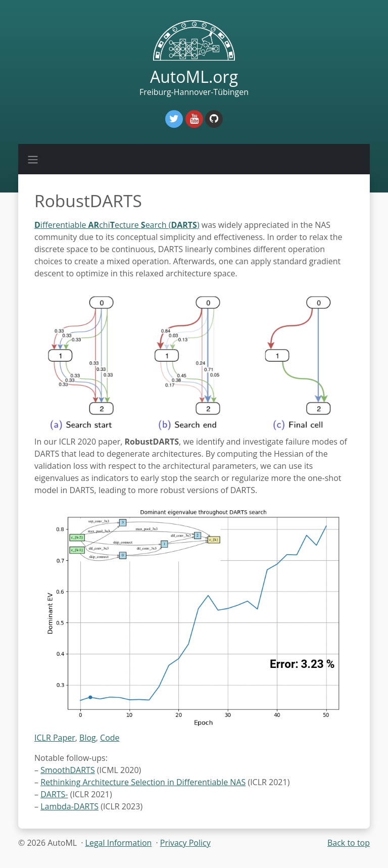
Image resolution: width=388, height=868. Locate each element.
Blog (88, 738)
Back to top (349, 843)
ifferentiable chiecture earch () (117, 225)
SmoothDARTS (68, 770)
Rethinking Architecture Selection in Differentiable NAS (143, 782)
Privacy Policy (185, 843)
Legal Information (119, 843)
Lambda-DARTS (69, 806)
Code (110, 738)
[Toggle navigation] (33, 159)
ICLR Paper (55, 738)
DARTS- (54, 794)
